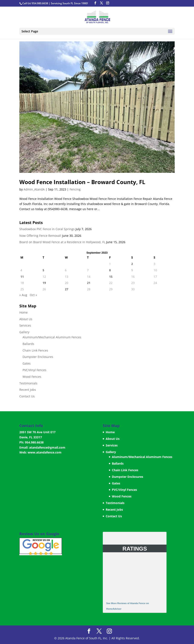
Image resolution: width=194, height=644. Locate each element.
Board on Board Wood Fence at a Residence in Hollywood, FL (62, 242)
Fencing (75, 189)
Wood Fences (32, 377)
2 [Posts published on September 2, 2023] (132, 264)
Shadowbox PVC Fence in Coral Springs (47, 229)
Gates (27, 363)
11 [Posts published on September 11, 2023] (22, 277)
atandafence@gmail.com (47, 447)
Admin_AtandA (34, 189)
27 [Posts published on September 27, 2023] (67, 289)
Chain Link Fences (35, 350)
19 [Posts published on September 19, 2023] (44, 283)
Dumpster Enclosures (38, 357)
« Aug (23, 295)
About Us (26, 319)
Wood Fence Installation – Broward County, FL (82, 182)
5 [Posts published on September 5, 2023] (43, 270)
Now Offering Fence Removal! (40, 236)
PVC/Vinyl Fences (34, 370)
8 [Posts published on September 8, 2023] (110, 270)
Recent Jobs (28, 390)
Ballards (28, 344)
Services (25, 325)
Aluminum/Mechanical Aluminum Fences (52, 337)
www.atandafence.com (45, 452)
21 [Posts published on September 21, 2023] (89, 283)
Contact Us (27, 396)
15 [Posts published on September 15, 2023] (111, 277)
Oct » (33, 295)
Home (24, 312)
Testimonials (28, 383)
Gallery (24, 332)
